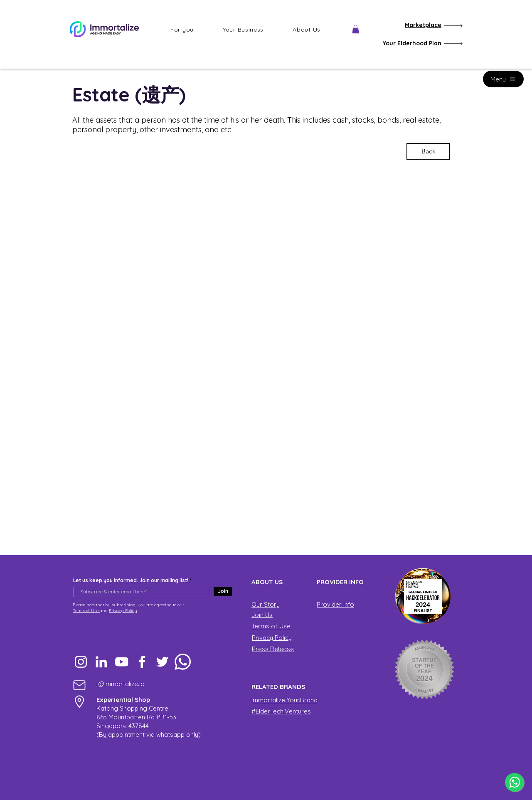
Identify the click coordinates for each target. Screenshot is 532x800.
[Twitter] (162, 662)
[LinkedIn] (101, 662)
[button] (182, 30)
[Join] (223, 591)
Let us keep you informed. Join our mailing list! (131, 580)
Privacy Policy (123, 611)
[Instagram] (81, 662)
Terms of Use (86, 611)
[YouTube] (122, 662)
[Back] (428, 151)
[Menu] (503, 79)
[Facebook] (142, 662)
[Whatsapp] (183, 662)
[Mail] (79, 685)
